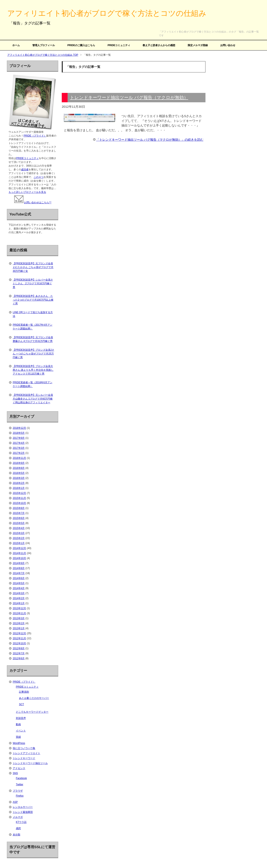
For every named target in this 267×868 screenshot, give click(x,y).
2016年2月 (19, 483)
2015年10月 (19, 503)
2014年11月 (19, 553)
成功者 (25, 170)
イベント (21, 731)
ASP (15, 802)
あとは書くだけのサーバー (34, 698)
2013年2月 (19, 623)
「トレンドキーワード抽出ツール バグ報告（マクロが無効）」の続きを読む (150, 140)
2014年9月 (19, 563)
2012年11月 (19, 638)
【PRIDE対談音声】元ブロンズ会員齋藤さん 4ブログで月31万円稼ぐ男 (33, 339)
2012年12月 (19, 633)
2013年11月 (19, 613)
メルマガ (18, 817)
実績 (18, 737)
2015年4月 (19, 528)
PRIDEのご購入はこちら (81, 45)
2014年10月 (19, 558)
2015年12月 (19, 493)
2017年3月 (19, 448)
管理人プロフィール (44, 45)
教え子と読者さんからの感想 (159, 45)
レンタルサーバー (23, 807)
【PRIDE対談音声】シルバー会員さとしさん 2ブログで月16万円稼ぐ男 (33, 283)
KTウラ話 (21, 822)
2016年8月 (19, 468)
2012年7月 (19, 653)
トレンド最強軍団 (23, 812)
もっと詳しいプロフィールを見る (27, 192)
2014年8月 (19, 568)
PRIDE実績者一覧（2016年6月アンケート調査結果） (33, 384)
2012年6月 (19, 658)
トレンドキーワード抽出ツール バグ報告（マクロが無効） (129, 97)
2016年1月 (19, 488)
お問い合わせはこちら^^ (32, 202)
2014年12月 (19, 548)
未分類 (16, 835)
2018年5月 (19, 433)
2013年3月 (19, 618)
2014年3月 (19, 593)
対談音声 (21, 718)
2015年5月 (19, 523)
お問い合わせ (228, 45)
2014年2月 (19, 598)
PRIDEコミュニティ (119, 45)
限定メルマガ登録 (198, 45)
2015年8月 (19, 508)
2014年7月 (19, 573)
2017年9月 (19, 438)
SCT (21, 704)
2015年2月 (19, 538)
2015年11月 (19, 498)
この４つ (39, 177)
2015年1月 (19, 543)
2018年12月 (19, 428)
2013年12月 (19, 608)
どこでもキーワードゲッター (32, 712)
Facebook (21, 778)
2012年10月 (19, 643)
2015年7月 (19, 513)
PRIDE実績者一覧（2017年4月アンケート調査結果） (33, 327)
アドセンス (19, 768)
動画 (18, 724)
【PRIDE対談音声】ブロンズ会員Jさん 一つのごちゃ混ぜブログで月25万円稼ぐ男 (33, 354)
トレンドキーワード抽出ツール (30, 763)
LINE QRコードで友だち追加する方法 (33, 314)
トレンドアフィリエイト (26, 753)
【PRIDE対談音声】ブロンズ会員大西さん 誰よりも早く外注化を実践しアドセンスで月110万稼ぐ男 (33, 370)
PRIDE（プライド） (35, 136)
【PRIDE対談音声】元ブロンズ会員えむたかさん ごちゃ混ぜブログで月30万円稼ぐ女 (33, 267)
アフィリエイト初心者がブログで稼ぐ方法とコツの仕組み (107, 13)
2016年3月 (19, 478)
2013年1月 (19, 628)
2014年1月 (19, 603)
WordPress (19, 743)
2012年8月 (19, 648)
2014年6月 (19, 578)
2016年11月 (19, 458)
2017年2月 (19, 453)
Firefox (20, 796)
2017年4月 (19, 443)
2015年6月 (19, 518)
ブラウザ (18, 791)
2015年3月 (19, 533)
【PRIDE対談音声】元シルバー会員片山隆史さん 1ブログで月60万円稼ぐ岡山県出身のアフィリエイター (33, 399)
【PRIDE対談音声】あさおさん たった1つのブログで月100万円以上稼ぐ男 (33, 300)
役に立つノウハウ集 (24, 748)
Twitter (20, 784)
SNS (15, 773)
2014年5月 (19, 583)
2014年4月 (19, 588)
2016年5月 (19, 473)
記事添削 (24, 692)
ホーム (16, 45)
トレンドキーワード (24, 758)
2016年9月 (19, 463)
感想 (18, 828)
